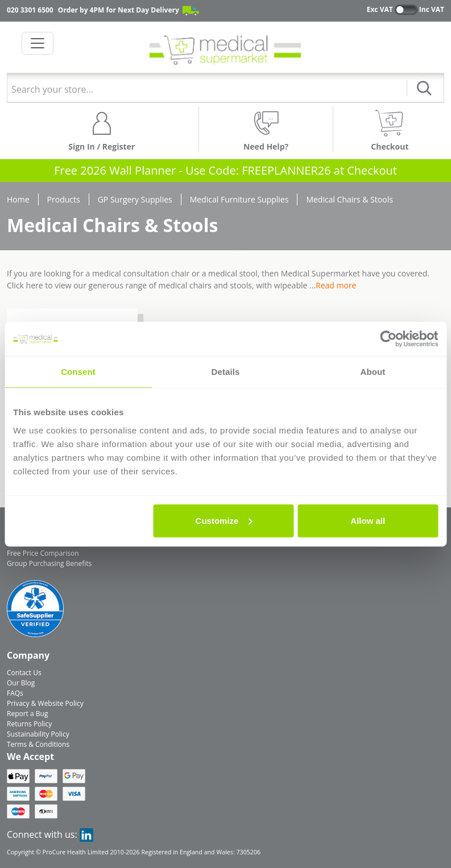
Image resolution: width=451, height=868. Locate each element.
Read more (336, 285)
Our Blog (21, 683)
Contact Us (24, 673)
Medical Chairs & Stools (349, 199)
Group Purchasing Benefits (49, 563)
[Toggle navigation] (38, 43)
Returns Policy (29, 724)
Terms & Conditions (38, 744)
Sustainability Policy (38, 734)
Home (18, 199)
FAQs (15, 693)
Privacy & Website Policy (45, 703)
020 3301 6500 (30, 10)
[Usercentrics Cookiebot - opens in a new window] (388, 339)
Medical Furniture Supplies (239, 199)
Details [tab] (226, 372)
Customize (224, 520)
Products (64, 199)
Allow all (368, 520)
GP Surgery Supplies (135, 199)
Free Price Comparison (43, 553)
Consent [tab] (78, 372)
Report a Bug (27, 714)
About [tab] (373, 372)
